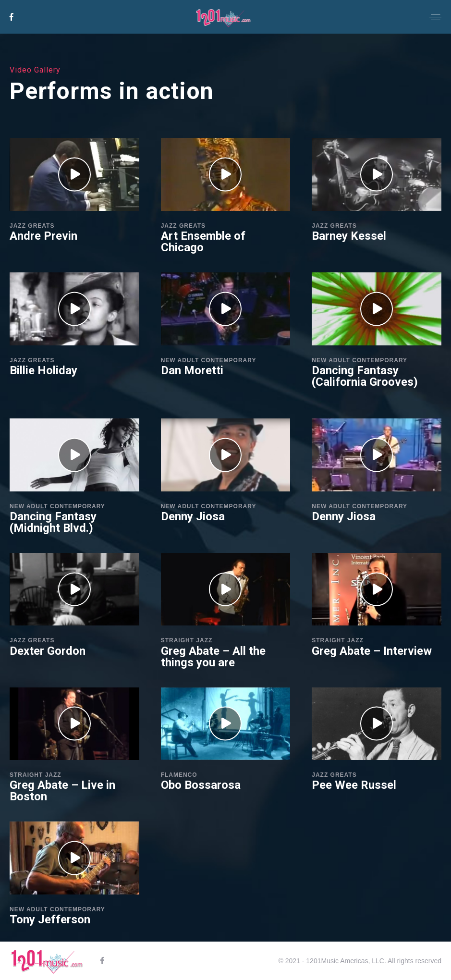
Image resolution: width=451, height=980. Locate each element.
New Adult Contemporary (209, 360)
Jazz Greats (32, 226)
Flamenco (179, 775)
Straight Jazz (187, 640)
